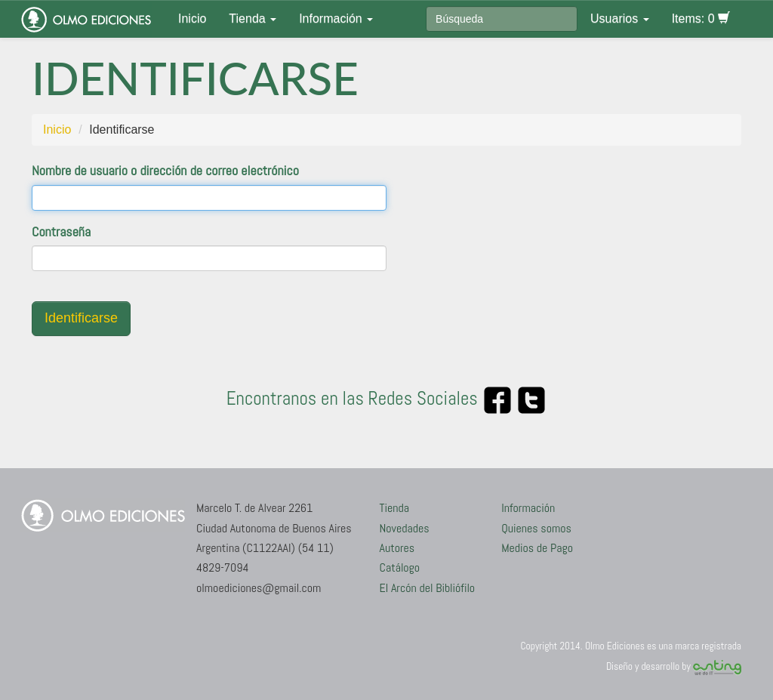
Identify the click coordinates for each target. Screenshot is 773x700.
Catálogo (400, 567)
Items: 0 (701, 19)
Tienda (253, 19)
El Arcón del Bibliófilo (428, 588)
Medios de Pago (537, 548)
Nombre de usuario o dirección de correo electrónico (165, 170)
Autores (397, 548)
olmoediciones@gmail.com (259, 588)
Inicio (192, 19)
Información (336, 19)
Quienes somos (536, 528)
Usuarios (620, 19)
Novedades (405, 528)
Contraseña (61, 231)
